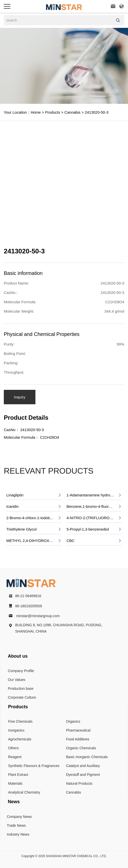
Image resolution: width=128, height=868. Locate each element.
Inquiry (20, 397)
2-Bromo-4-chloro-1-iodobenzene (34, 518)
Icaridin (34, 507)
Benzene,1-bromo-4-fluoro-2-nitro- (94, 507)
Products (52, 112)
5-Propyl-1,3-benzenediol (94, 529)
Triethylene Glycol (34, 529)
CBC (94, 541)
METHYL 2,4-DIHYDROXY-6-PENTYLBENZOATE (34, 541)
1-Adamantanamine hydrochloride (94, 495)
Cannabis (72, 112)
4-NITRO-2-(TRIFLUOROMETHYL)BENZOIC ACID (94, 518)
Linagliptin (34, 495)
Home (36, 112)
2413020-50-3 (96, 112)
